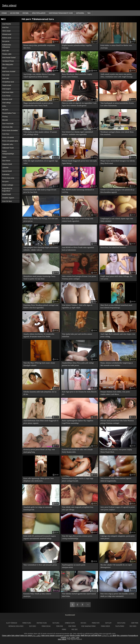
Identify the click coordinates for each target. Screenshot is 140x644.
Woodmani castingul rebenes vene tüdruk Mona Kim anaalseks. (117, 133)
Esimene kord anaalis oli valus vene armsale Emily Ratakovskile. (77, 451)
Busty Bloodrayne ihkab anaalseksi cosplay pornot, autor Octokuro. (77, 75)
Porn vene (60, 626)
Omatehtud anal (8, 82)
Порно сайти (6, 636)
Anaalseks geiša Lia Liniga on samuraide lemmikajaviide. (38, 508)
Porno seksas (46, 626)
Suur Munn (6, 161)
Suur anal (6, 75)
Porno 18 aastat (8, 137)
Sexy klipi (108, 623)
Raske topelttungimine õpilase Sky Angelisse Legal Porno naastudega (78, 422)
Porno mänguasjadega (8, 152)
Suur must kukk (8, 123)
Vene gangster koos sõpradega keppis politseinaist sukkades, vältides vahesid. (41, 249)
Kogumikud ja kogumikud (7, 190)
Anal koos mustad (9, 71)
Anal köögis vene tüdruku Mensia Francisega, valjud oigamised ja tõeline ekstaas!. (39, 75)
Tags (89, 13)
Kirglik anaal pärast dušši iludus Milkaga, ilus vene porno (116, 278)
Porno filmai (27, 623)
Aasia (4, 157)
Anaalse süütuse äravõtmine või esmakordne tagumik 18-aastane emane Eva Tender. (39, 335)
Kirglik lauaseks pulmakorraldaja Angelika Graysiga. (77, 47)
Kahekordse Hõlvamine (7, 46)
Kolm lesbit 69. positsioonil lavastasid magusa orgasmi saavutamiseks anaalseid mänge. (40, 537)
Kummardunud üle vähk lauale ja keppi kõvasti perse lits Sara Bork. (40, 191)
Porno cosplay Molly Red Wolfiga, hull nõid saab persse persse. (41, 220)
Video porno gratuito (48, 636)
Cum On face (7, 201)
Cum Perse (6, 96)
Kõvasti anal (7, 34)
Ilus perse (6, 41)
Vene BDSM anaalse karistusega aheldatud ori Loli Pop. (78, 191)
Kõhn (4, 106)
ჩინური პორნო (75, 636)
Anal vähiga (7, 103)
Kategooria (80, 13)
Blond (4, 68)
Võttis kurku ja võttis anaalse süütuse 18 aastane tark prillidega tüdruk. (40, 133)
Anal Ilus (5, 27)
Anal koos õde (7, 127)
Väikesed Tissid (8, 148)
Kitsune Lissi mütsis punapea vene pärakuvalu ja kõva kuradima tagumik (117, 191)
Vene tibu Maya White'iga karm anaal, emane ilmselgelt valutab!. (39, 364)
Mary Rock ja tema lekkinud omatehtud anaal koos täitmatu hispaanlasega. (116, 306)
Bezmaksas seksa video (16, 626)
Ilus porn (5, 181)
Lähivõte (5, 168)
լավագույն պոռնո (62, 636)
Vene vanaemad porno (88, 626)
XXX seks (84, 623)
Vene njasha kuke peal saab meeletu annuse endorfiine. (77, 335)
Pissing (5, 117)
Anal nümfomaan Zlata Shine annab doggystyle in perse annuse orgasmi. (41, 422)
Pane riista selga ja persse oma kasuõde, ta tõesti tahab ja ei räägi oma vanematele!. (117, 595)
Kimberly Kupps (70, 623)
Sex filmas (56, 623)
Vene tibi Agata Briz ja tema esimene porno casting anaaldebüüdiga (77, 537)
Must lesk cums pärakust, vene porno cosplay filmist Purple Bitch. (116, 451)
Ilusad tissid (7, 194)
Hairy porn (135, 623)
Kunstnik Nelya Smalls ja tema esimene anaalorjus (37, 595)
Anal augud (6, 89)
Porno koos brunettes (10, 130)
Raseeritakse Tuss (9, 113)
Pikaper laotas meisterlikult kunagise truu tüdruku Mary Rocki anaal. (118, 162)
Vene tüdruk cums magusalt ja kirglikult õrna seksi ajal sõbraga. (78, 508)
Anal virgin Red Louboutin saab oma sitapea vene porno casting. (118, 335)
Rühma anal (7, 38)
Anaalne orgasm (8, 198)
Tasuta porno (120, 626)
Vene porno (72, 626)
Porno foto (96, 623)
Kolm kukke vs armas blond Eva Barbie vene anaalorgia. (116, 47)
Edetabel (26, 13)
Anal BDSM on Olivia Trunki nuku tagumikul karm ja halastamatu (78, 249)
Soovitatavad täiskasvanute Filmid (61, 13)
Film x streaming (122, 636)
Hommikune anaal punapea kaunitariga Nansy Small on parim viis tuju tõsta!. (39, 278)
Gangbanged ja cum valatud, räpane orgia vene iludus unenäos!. (117, 220)
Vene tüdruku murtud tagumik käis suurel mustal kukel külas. (79, 595)
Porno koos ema (8, 178)
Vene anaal (6, 31)
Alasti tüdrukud (12, 623)
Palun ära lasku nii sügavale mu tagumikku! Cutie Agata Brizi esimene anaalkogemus (79, 104)
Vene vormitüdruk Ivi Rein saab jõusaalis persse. (40, 565)
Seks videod (9, 5)
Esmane (4, 13)
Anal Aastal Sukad (9, 57)
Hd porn (5, 110)
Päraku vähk (7, 54)
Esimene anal (7, 99)
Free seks (75, 629)
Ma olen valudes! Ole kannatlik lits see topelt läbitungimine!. (116, 566)
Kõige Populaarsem (39, 13)
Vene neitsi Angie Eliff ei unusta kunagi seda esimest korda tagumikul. (77, 220)
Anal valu (6, 51)
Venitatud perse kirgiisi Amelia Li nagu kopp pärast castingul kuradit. (78, 480)
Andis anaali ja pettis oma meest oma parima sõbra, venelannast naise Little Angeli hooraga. (117, 75)
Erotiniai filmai (42, 623)
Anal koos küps (8, 92)
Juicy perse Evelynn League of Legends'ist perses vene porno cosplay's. (118, 508)
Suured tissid (7, 171)
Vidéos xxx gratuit (26, 636)
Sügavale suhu (8, 144)
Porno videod (105, 626)
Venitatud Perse (8, 61)
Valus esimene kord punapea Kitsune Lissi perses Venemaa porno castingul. (79, 278)
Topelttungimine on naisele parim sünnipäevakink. (74, 566)
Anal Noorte (7, 24)
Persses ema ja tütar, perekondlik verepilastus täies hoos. (39, 47)
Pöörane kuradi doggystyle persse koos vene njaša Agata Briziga (79, 162)
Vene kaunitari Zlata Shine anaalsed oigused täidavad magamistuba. (116, 480)
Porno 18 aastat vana (10, 141)
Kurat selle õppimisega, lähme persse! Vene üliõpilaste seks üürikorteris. (39, 480)
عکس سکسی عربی (73, 637)
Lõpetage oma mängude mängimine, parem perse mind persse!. (117, 537)
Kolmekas (6, 174)
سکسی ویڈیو (36, 636)
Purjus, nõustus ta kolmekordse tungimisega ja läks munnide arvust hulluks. (117, 364)
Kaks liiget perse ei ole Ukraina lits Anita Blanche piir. (79, 393)
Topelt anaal (7, 85)
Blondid (5, 120)
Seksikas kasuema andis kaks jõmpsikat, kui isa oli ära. (40, 393)
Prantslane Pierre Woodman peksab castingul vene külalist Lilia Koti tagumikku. (41, 306)
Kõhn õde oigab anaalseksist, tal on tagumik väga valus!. (41, 162)
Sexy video (33, 626)
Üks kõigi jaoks (8, 64)
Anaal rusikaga (8, 185)
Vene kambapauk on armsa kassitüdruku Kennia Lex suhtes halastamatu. (117, 104)
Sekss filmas (121, 623)
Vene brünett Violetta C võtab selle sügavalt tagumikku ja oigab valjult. (77, 306)
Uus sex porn (15, 13)
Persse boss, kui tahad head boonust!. (113, 247)
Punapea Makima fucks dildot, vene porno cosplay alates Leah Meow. (115, 393)
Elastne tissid (7, 164)
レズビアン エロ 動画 (109, 636)
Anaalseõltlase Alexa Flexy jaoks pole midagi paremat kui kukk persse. (78, 364)
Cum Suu (6, 134)
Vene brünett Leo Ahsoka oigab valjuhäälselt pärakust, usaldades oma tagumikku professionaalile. (77, 134)
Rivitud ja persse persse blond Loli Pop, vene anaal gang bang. (39, 451)
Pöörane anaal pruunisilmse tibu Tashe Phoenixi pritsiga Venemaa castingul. (117, 422)
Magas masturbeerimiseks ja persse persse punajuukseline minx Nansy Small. (38, 104)
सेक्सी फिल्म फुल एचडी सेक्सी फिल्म (91, 636)
